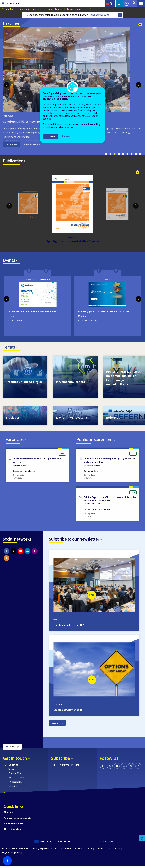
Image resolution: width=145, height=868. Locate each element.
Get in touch (15, 760)
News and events (13, 826)
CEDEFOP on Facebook (6, 553)
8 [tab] (136, 154)
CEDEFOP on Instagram (35, 553)
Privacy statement (96, 850)
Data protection (113, 850)
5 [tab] (123, 154)
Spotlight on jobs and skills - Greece (72, 242)
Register (134, 4)
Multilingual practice (40, 850)
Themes (8, 814)
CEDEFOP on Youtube (21, 553)
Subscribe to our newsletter (74, 541)
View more (57, 725)
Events (9, 261)
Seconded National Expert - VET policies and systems (37, 462)
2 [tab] (110, 154)
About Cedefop (12, 831)
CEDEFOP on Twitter (13, 553)
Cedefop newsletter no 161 (69, 712)
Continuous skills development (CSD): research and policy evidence (109, 462)
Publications (14, 161)
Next (139, 85)
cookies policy (92, 124)
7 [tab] (132, 154)
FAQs (5, 850)
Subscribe (61, 760)
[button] (7, 861)
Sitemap (19, 855)
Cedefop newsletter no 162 (69, 627)
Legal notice (8, 855)
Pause (140, 24)
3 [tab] (115, 154)
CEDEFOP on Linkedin (28, 553)
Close (120, 15)
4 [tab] (119, 154)
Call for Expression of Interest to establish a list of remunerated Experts (110, 501)
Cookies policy (79, 850)
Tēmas (9, 348)
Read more (11, 145)
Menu (141, 4)
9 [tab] (140, 154)
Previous (6, 85)
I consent (51, 136)
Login (126, 4)
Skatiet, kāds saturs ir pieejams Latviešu (75, 9)
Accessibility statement (19, 850)
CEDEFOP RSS (6, 560)
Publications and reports (17, 820)
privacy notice (66, 127)
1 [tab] (106, 154)
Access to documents (61, 850)
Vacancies (15, 441)
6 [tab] (127, 154)
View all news (31, 145)
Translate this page (99, 15)
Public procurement (95, 441)
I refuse (66, 136)
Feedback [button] (142, 838)
